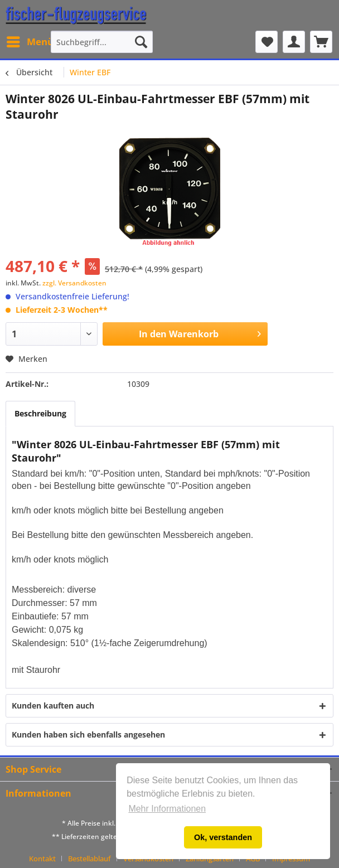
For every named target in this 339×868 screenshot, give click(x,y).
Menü (30, 40)
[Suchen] (141, 42)
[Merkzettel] (267, 42)
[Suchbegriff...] (101, 42)
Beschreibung (40, 413)
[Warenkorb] (321, 42)
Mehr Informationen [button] (167, 809)
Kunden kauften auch (53, 705)
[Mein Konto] (294, 42)
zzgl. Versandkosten (74, 283)
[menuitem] (30, 42)
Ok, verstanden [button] (223, 837)
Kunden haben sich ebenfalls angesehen (88, 734)
